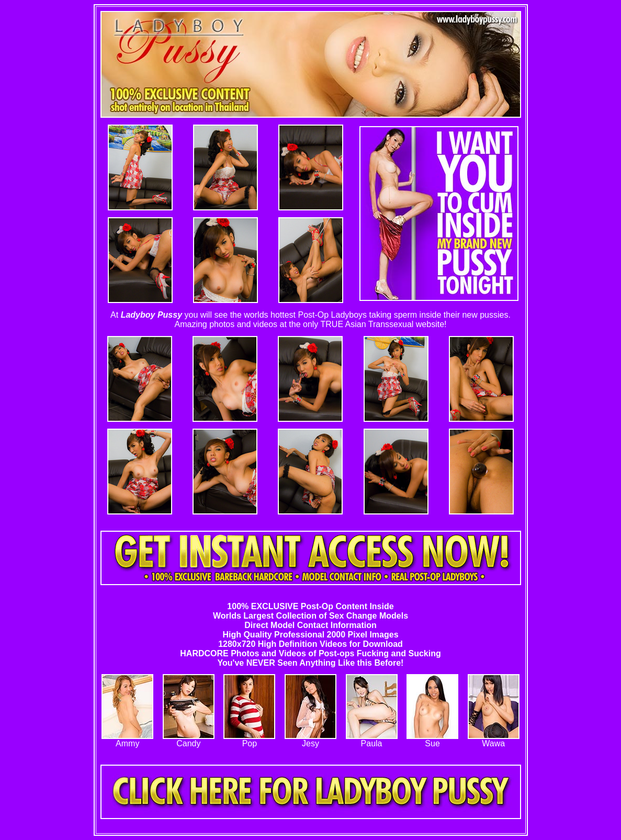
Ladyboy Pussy (151, 315)
